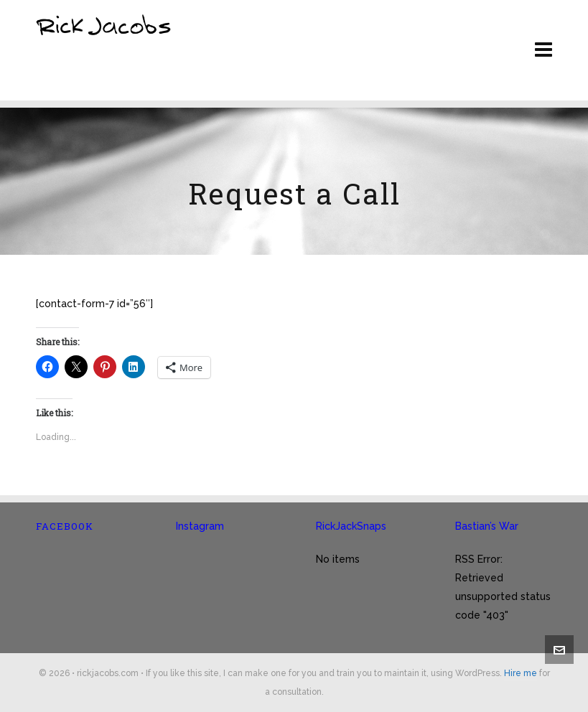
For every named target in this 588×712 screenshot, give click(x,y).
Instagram (200, 526)
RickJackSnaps (351, 526)
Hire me (521, 673)
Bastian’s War (487, 526)
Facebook (65, 526)
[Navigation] (543, 50)
